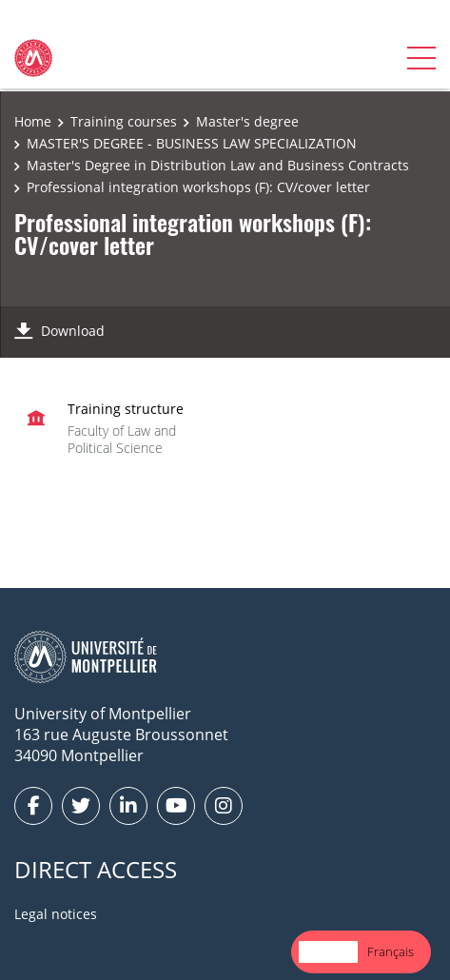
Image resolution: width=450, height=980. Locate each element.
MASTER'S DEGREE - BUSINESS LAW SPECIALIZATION (192, 143)
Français (391, 951)
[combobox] (328, 952)
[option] (391, 952)
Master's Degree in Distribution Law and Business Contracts (218, 165)
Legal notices (56, 914)
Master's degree (247, 121)
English (328, 951)
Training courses (124, 121)
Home (33, 121)
